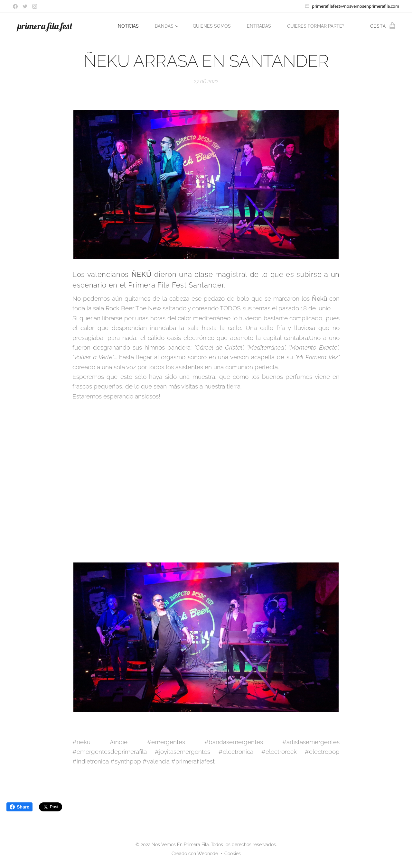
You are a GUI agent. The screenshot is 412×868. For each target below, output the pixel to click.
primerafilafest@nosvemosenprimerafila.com (356, 6)
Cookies (233, 854)
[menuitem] (169, 26)
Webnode (208, 854)
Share (19, 807)
